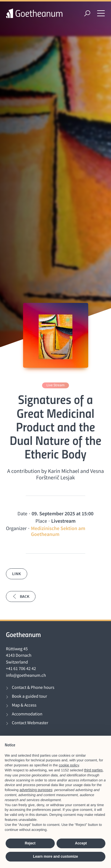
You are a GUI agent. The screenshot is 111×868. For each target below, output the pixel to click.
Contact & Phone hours (33, 688)
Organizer (16, 528)
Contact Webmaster (30, 723)
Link (17, 574)
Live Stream (55, 385)
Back (21, 596)
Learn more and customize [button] (55, 857)
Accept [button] (81, 843)
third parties (93, 770)
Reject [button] (30, 843)
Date (22, 514)
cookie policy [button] (69, 765)
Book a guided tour (29, 696)
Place (41, 521)
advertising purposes (36, 790)
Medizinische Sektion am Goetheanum (58, 531)
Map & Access (24, 705)
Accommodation (27, 714)
